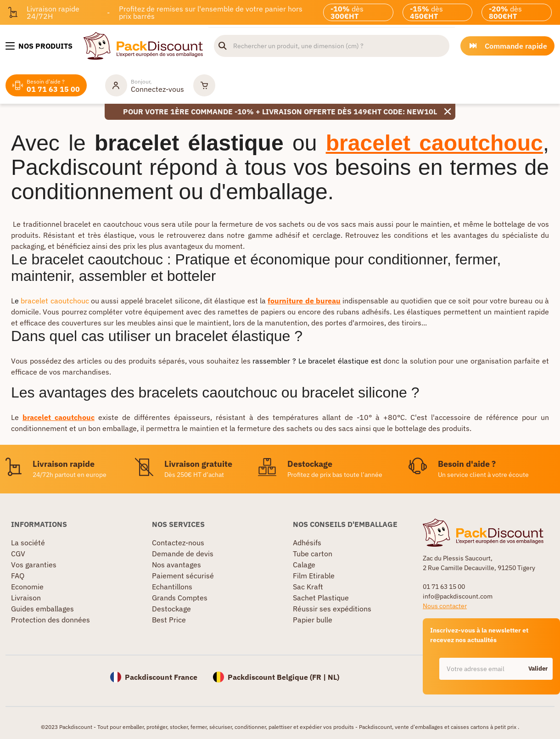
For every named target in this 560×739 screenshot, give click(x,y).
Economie (27, 587)
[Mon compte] (145, 85)
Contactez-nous (178, 543)
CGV (18, 554)
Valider (538, 669)
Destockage (171, 609)
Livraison (26, 598)
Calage (304, 565)
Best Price (169, 620)
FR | (320, 677)
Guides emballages (42, 609)
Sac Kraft (308, 587)
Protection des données (50, 620)
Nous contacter (445, 606)
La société (28, 543)
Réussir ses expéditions (332, 609)
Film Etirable (314, 576)
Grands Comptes (180, 598)
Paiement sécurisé (183, 576)
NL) (333, 677)
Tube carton (313, 554)
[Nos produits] (39, 46)
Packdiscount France (161, 677)
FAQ (18, 576)
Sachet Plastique (321, 598)
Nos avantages (176, 565)
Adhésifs (307, 543)
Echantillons (172, 587)
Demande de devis (183, 554)
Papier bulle (313, 620)
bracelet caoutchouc (55, 301)
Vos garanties (34, 565)
